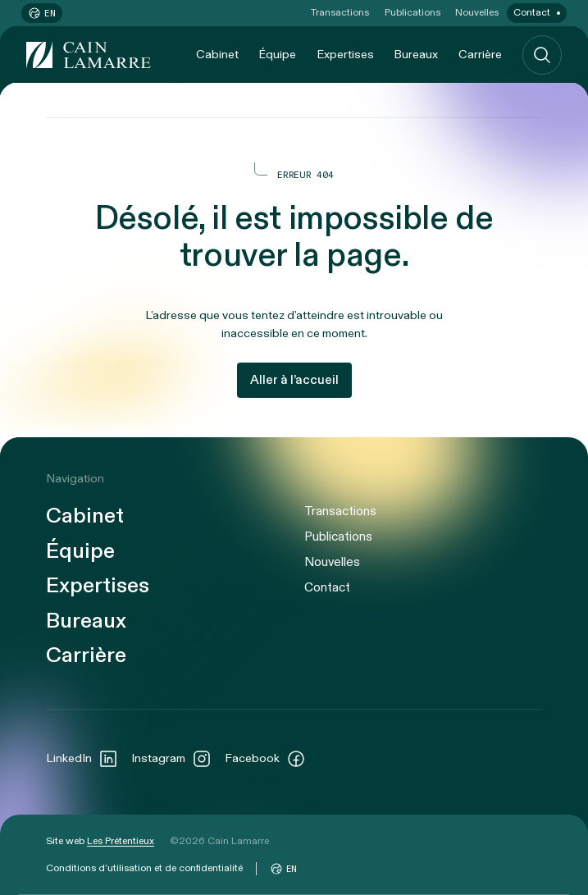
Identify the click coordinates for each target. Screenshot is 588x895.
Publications (413, 12)
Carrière (480, 55)
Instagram (171, 759)
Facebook (265, 759)
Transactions (340, 12)
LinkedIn (82, 759)
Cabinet (217, 55)
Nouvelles (477, 12)
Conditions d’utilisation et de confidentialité (144, 868)
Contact (532, 12)
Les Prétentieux (121, 841)
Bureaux (416, 55)
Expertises (345, 55)
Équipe (277, 55)
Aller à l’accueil (294, 380)
